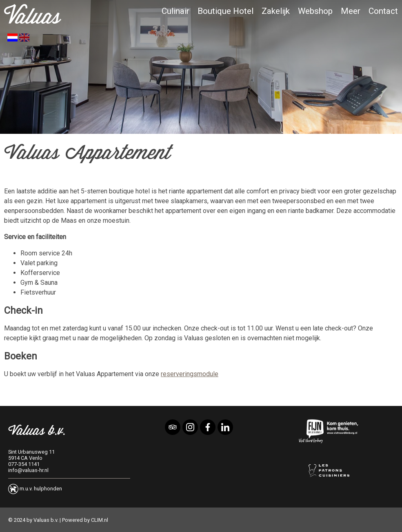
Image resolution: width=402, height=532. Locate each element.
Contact (383, 11)
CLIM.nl (100, 520)
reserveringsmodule (190, 374)
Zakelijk (276, 11)
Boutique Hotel (225, 11)
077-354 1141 (24, 464)
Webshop (315, 11)
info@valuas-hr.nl (28, 470)
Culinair (175, 11)
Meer (351, 11)
